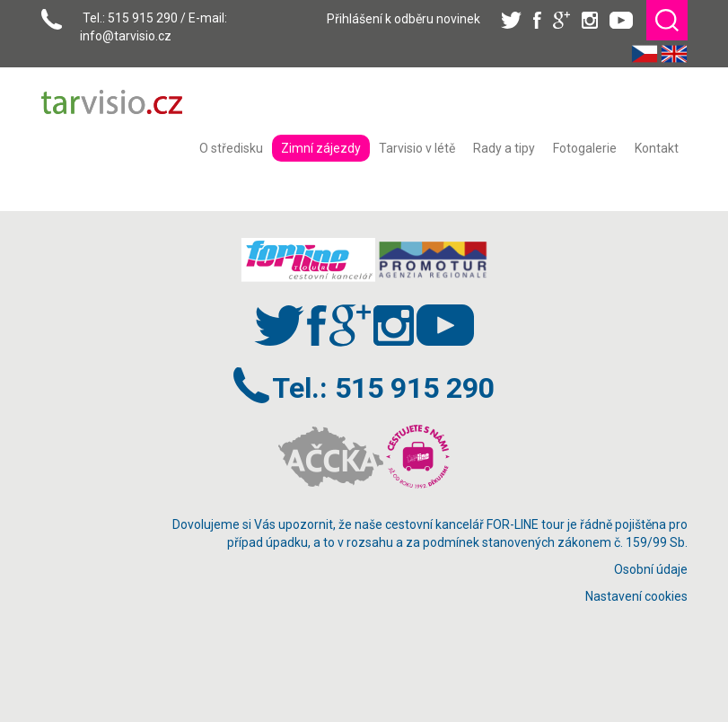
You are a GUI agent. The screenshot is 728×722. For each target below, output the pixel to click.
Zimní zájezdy (321, 148)
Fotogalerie (585, 148)
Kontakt (657, 148)
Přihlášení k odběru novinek (403, 19)
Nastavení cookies (636, 596)
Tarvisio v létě (417, 148)
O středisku (231, 148)
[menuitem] (231, 148)
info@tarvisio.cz (126, 36)
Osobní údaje (651, 569)
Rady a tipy (504, 148)
